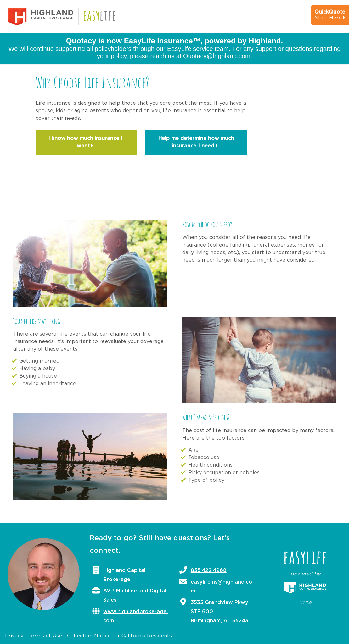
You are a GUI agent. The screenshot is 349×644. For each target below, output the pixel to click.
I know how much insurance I (86, 143)
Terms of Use (45, 636)
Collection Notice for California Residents (119, 636)
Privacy (14, 636)
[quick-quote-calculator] (321, 18)
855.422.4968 (209, 570)
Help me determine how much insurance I (196, 143)
